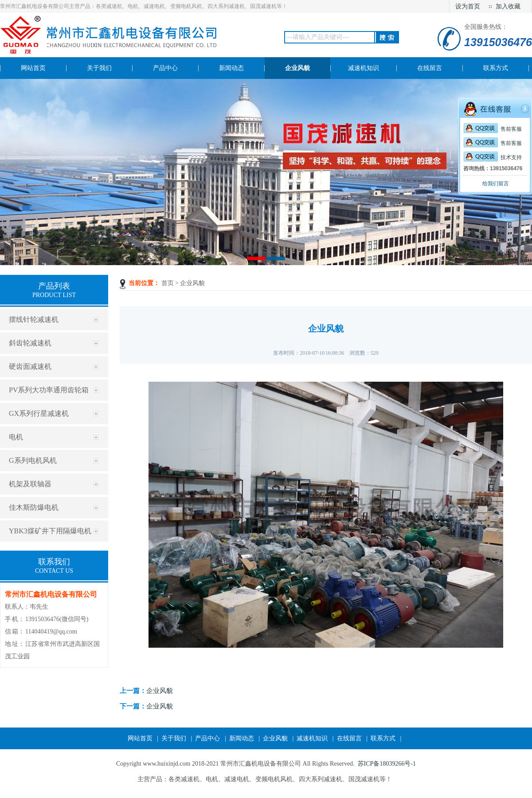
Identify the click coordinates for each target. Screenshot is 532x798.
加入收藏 (508, 6)
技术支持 (493, 157)
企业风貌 (192, 283)
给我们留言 (496, 184)
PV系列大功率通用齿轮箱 (49, 390)
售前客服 (493, 129)
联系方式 (383, 738)
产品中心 (207, 738)
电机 (16, 437)
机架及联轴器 (30, 484)
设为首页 (468, 6)
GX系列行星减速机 (39, 413)
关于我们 (174, 738)
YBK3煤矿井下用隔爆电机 (50, 531)
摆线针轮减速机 (34, 319)
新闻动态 (242, 738)
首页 (168, 283)
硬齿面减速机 (30, 366)
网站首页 (140, 738)
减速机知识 (312, 738)
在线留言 (349, 738)
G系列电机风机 (33, 460)
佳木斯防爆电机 (34, 507)
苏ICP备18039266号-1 (387, 764)
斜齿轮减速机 (30, 343)
